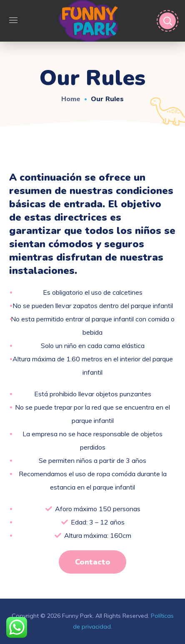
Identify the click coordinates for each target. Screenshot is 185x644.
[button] (92, 562)
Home (71, 99)
